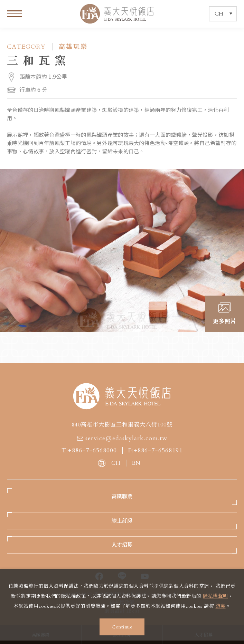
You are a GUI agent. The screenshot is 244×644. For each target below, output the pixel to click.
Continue (122, 627)
